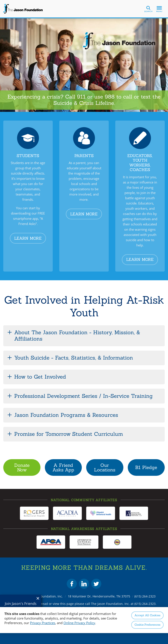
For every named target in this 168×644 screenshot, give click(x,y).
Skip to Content (0, 0)
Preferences (147, 625)
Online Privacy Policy (79, 623)
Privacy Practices (43, 623)
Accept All (147, 615)
